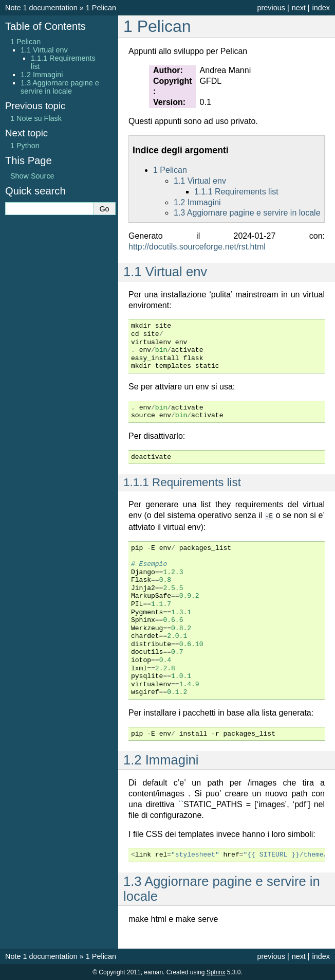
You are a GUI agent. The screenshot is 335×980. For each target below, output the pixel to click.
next (299, 8)
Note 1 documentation (41, 8)
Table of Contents (45, 26)
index (321, 8)
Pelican (101, 8)
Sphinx (216, 972)
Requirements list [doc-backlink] (182, 482)
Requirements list (236, 192)
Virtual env (200, 181)
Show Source (32, 176)
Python (25, 146)
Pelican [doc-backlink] (157, 26)
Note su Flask (36, 118)
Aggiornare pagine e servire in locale (247, 213)
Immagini (197, 202)
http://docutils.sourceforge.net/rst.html (197, 247)
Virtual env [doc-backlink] (165, 272)
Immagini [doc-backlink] (161, 759)
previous (271, 8)
